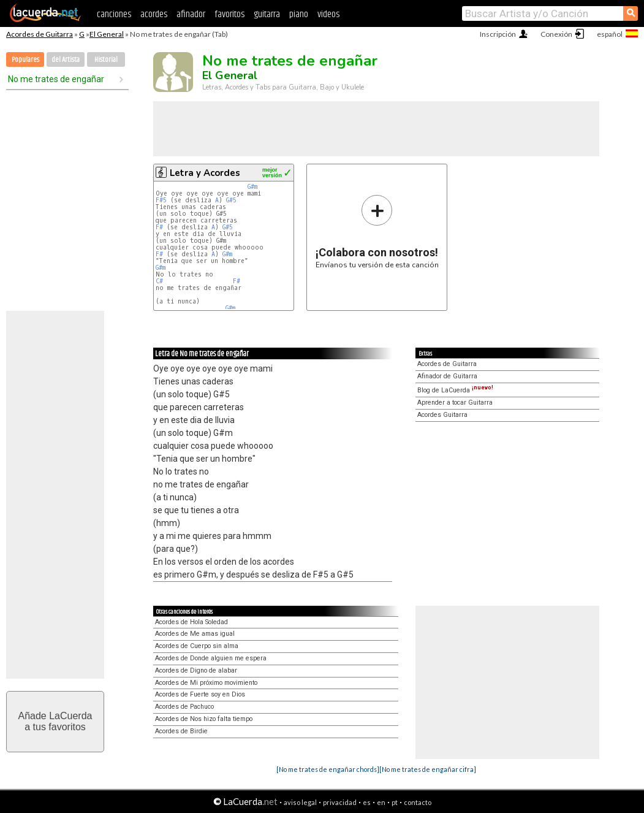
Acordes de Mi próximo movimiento (206, 683)
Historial (106, 60)
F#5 (161, 200)
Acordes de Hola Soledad (191, 622)
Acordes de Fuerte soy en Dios (200, 694)
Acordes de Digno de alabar (196, 670)
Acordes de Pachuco (184, 707)
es (367, 802)
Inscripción (498, 34)
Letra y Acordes (205, 173)
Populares (25, 60)
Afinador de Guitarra (447, 376)
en (381, 802)
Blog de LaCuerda (455, 390)
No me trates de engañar (56, 79)
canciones (114, 14)
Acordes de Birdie (181, 731)
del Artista (66, 60)
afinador (191, 14)
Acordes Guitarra (442, 415)
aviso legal (300, 802)
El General (107, 34)
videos (328, 14)
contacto (418, 802)
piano (299, 14)
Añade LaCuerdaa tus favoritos (55, 721)
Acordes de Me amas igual (195, 634)
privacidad (340, 802)
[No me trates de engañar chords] (328, 769)
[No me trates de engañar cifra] (428, 769)
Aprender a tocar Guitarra (455, 403)
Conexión (556, 34)
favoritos (229, 14)
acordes (154, 14)
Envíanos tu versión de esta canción (377, 231)
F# (159, 227)
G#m (252, 187)
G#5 (231, 200)
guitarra (267, 14)
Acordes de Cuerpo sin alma (197, 646)
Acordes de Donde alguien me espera (211, 658)
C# (159, 281)
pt (395, 802)
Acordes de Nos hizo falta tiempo (204, 719)
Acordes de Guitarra (40, 34)
